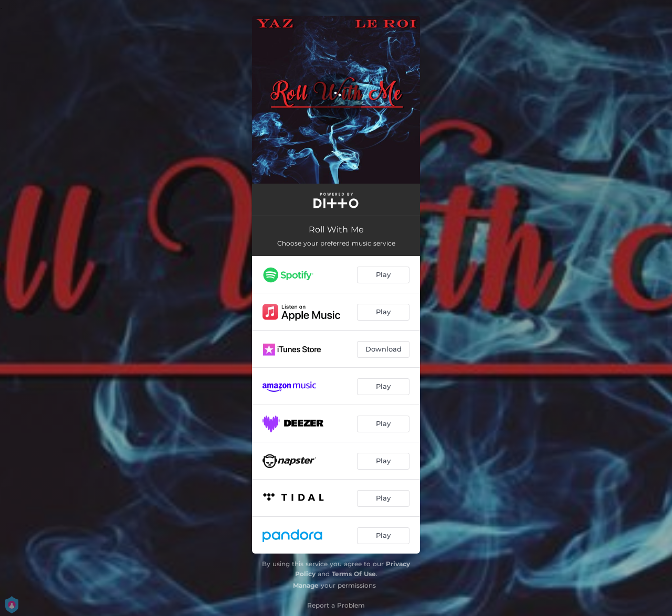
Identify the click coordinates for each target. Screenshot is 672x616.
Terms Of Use (354, 574)
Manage (306, 585)
